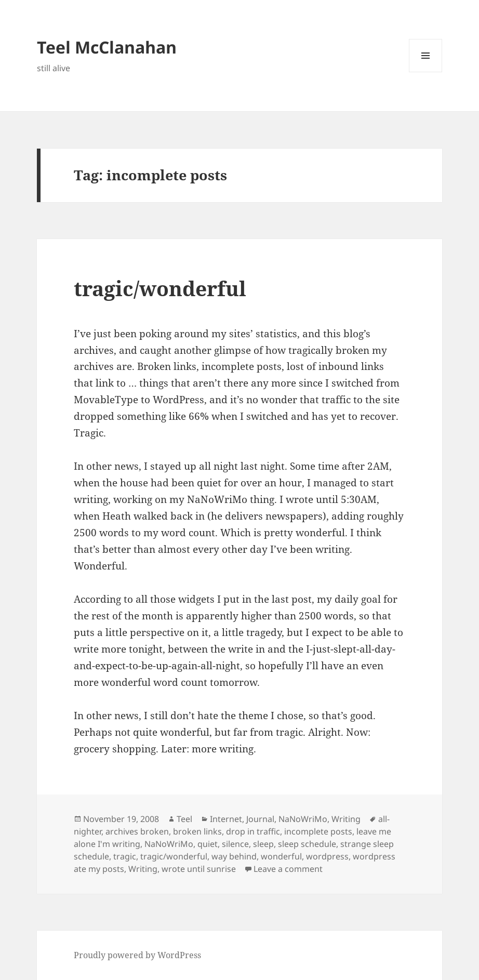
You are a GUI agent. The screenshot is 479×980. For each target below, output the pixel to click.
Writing (346, 819)
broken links (197, 831)
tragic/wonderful (160, 288)
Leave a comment (288, 869)
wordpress (327, 856)
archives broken (137, 831)
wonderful (281, 856)
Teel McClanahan (107, 47)
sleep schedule (307, 844)
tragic (125, 856)
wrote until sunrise (199, 869)
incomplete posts (318, 831)
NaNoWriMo (303, 819)
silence (235, 844)
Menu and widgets (426, 72)
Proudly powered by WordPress (137, 955)
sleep (263, 844)
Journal (260, 819)
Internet (226, 819)
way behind (234, 856)
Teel (184, 819)
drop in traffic (253, 831)
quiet (208, 844)
